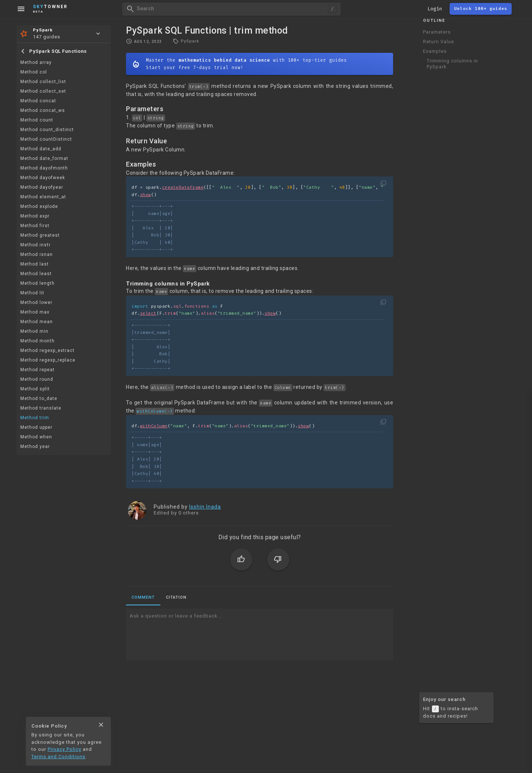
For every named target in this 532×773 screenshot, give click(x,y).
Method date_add (41, 149)
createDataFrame (183, 187)
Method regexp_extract (47, 350)
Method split (35, 389)
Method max (35, 312)
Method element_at (43, 197)
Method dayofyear (42, 187)
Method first (35, 226)
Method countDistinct (46, 139)
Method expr (35, 216)
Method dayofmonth (44, 168)
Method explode (39, 206)
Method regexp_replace (48, 360)
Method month (37, 341)
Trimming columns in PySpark (452, 64)
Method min (34, 331)
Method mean (37, 322)
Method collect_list (43, 82)
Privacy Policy (64, 749)
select (148, 313)
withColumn (154, 426)
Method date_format (44, 158)
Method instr (35, 245)
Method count (37, 120)
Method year (35, 447)
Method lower (36, 302)
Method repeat (37, 370)
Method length (37, 283)
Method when (36, 437)
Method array (36, 62)
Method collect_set (43, 91)
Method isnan (37, 254)
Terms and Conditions (58, 757)
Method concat (38, 101)
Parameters (437, 32)
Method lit (32, 293)
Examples (435, 51)
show (146, 195)
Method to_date (39, 399)
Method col (34, 72)
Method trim (35, 418)
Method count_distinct (47, 130)
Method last (35, 264)
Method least (36, 274)
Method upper (36, 427)
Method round (37, 379)
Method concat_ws (43, 110)
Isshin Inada (205, 507)
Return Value (439, 42)
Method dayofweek (43, 178)
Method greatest (40, 235)
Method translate (41, 408)
